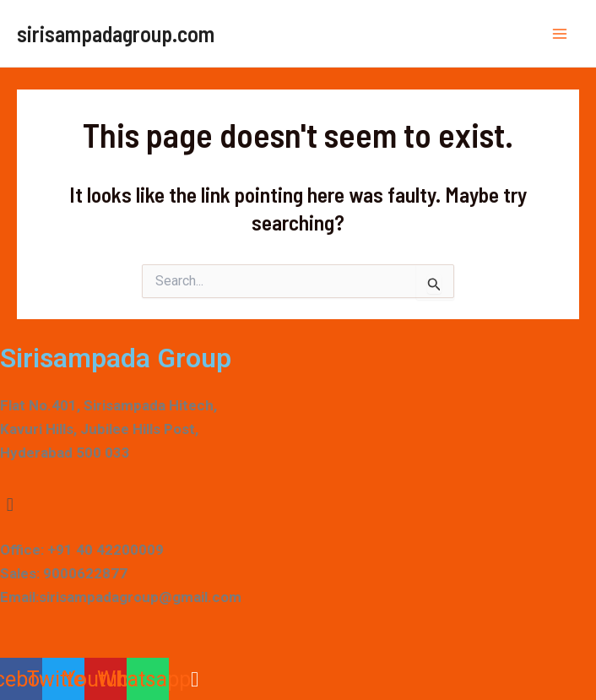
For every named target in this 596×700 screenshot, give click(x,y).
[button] (298, 505)
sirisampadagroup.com (116, 33)
